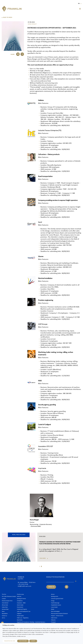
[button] (80, 9)
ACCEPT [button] (33, 641)
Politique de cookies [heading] (8, 625)
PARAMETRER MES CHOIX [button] (10, 641)
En (80, 4)
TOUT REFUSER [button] (23, 641)
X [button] (80, 625)
